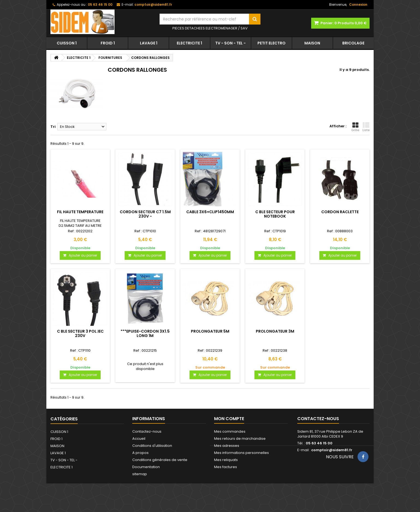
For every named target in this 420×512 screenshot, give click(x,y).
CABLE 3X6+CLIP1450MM (210, 212)
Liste (366, 127)
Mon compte (229, 419)
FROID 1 (108, 43)
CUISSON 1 (67, 43)
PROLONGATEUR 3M (275, 331)
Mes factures (226, 467)
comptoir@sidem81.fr (332, 450)
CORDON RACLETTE (340, 212)
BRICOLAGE (353, 43)
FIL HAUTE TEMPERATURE (80, 212)
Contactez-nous (147, 431)
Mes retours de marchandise (240, 439)
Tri (53, 127)
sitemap (140, 474)
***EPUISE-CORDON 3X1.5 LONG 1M (145, 333)
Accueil (139, 439)
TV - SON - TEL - (230, 43)
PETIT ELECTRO (271, 43)
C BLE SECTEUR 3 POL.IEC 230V (80, 333)
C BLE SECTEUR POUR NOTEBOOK (275, 214)
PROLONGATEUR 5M (210, 331)
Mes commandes (230, 431)
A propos (140, 453)
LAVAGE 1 (149, 43)
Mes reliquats (226, 460)
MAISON (312, 43)
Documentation (146, 467)
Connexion (358, 4)
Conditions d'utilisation (152, 446)
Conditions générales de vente (160, 460)
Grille (355, 127)
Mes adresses (227, 446)
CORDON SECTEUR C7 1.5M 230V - (145, 214)
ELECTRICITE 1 (189, 43)
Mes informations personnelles (241, 453)
